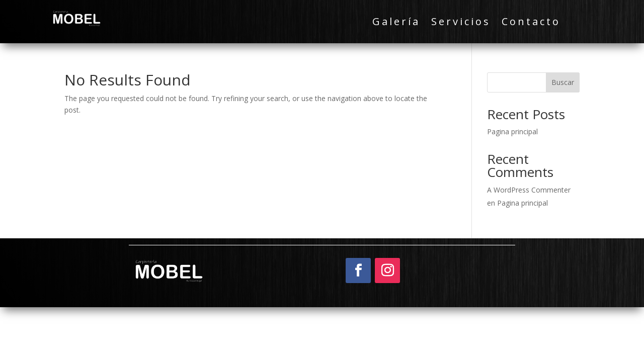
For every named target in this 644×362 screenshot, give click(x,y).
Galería (396, 23)
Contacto (531, 23)
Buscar (563, 82)
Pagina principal (512, 131)
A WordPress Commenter (529, 190)
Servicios (461, 23)
